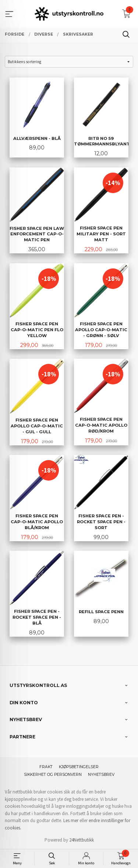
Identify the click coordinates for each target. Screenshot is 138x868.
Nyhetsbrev (101, 775)
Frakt (46, 767)
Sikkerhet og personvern (53, 775)
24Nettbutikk (82, 840)
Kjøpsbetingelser (79, 767)
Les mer (71, 820)
